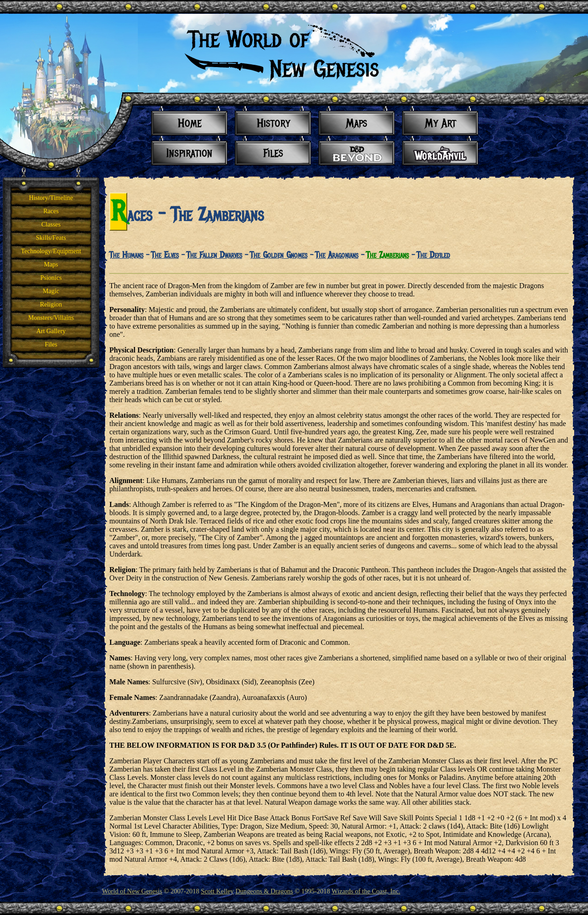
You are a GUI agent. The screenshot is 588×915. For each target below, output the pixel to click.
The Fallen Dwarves (214, 255)
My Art (441, 123)
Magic (51, 291)
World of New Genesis (132, 891)
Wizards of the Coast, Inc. (366, 891)
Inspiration (189, 153)
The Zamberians (387, 255)
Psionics (51, 278)
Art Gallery (51, 331)
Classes (51, 224)
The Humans (126, 255)
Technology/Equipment (51, 251)
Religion (51, 304)
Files (51, 344)
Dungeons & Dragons (264, 891)
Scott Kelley (217, 891)
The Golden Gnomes (279, 255)
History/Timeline (51, 198)
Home (190, 123)
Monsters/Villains (51, 318)
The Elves (165, 255)
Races (51, 211)
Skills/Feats (51, 238)
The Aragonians (337, 255)
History (273, 123)
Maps (51, 264)
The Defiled (433, 255)
